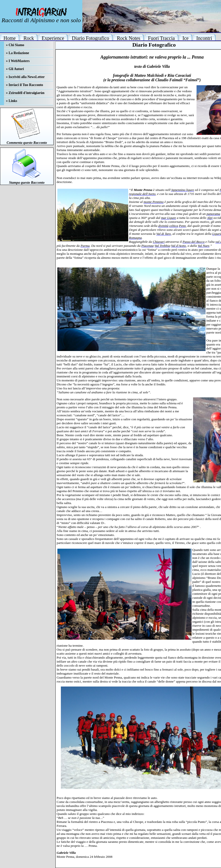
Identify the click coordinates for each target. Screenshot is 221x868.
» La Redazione (18, 53)
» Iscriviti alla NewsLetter (25, 77)
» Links (12, 101)
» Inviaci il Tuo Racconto (25, 85)
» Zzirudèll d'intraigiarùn (25, 93)
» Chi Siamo (15, 45)
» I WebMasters (18, 61)
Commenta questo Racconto (27, 143)
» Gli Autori (15, 69)
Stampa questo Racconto (27, 183)
